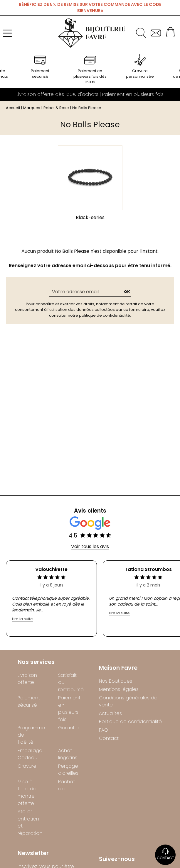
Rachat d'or (67, 785)
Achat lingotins (68, 754)
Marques (32, 108)
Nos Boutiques (116, 681)
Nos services (36, 662)
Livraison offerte (27, 679)
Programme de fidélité (29, 735)
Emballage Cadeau (29, 754)
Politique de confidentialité (130, 722)
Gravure (27, 766)
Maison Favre (118, 668)
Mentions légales (119, 689)
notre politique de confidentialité (99, 315)
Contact (109, 738)
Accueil (13, 108)
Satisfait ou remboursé (70, 682)
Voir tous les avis (90, 546)
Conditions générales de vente (128, 701)
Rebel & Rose (56, 108)
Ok (127, 292)
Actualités (110, 713)
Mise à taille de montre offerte (27, 792)
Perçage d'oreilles (68, 770)
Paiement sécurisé (29, 701)
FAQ (104, 730)
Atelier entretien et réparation (29, 822)
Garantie (68, 728)
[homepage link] (92, 33)
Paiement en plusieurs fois (69, 709)
